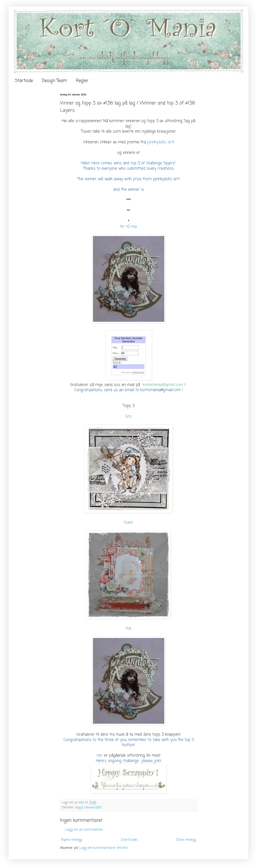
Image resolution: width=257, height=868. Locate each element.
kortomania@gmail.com (163, 385)
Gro (128, 416)
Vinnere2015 (93, 808)
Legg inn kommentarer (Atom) (104, 848)
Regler (82, 81)
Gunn (129, 523)
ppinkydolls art (160, 142)
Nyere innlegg (71, 840)
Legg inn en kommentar (84, 830)
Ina (128, 628)
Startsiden (129, 840)
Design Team (54, 81)
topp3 (79, 808)
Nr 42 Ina (128, 227)
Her (100, 756)
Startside (24, 81)
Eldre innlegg (186, 840)
